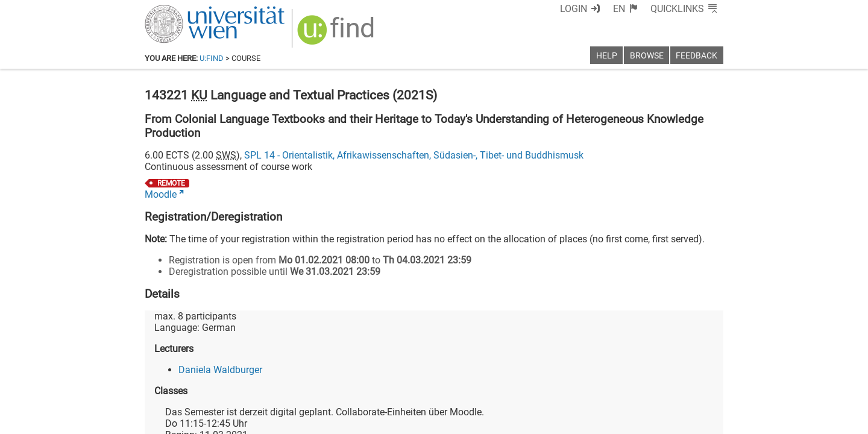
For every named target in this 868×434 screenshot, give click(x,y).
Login (574, 9)
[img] (337, 34)
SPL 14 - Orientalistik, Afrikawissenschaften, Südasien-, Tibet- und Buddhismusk (414, 155)
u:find (212, 58)
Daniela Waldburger (220, 370)
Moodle (161, 194)
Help (607, 56)
